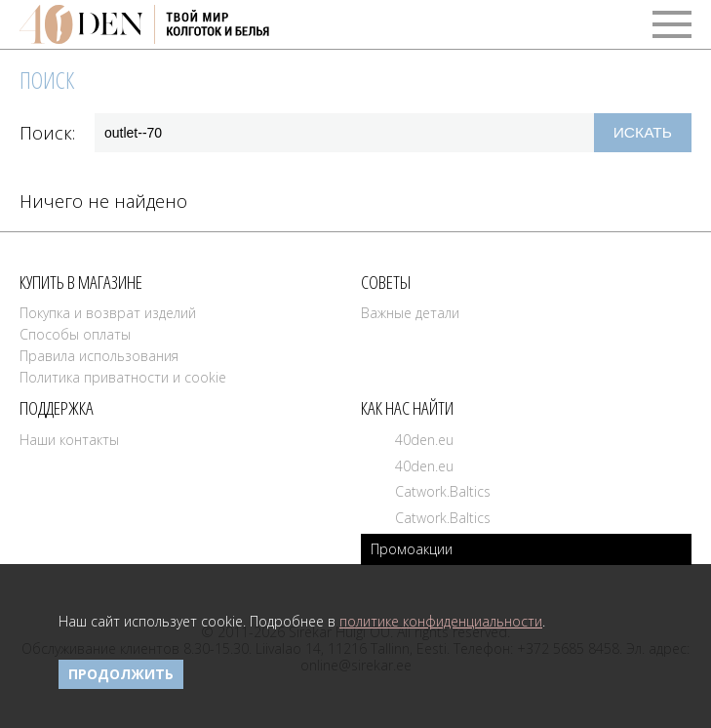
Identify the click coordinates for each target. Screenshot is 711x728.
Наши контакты (69, 440)
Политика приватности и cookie (123, 377)
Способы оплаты (75, 334)
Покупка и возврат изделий (108, 313)
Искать (643, 132)
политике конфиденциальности (441, 621)
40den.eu (424, 440)
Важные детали (410, 313)
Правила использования (99, 356)
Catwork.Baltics (443, 491)
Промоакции (412, 549)
